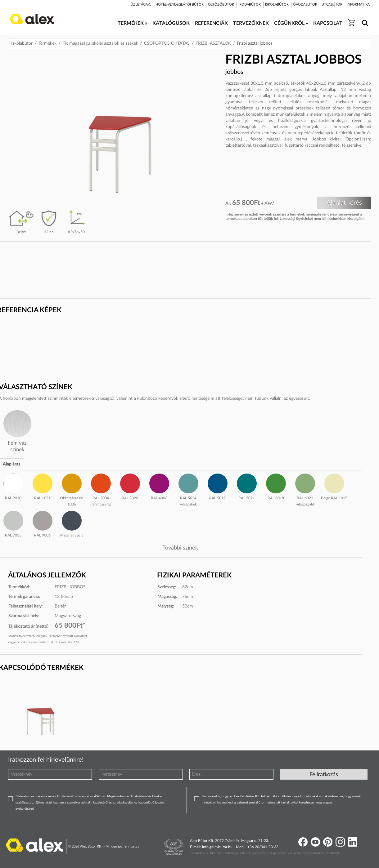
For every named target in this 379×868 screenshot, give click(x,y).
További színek (180, 548)
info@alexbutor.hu (217, 847)
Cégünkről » (259, 853)
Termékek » (199, 853)
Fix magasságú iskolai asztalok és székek (100, 43)
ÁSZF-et (100, 796)
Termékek (47, 43)
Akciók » (216, 853)
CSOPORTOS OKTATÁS (167, 43)
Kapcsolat (278, 853)
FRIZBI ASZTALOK (213, 43)
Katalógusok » (236, 853)
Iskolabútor (22, 43)
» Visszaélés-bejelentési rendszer (313, 853)
